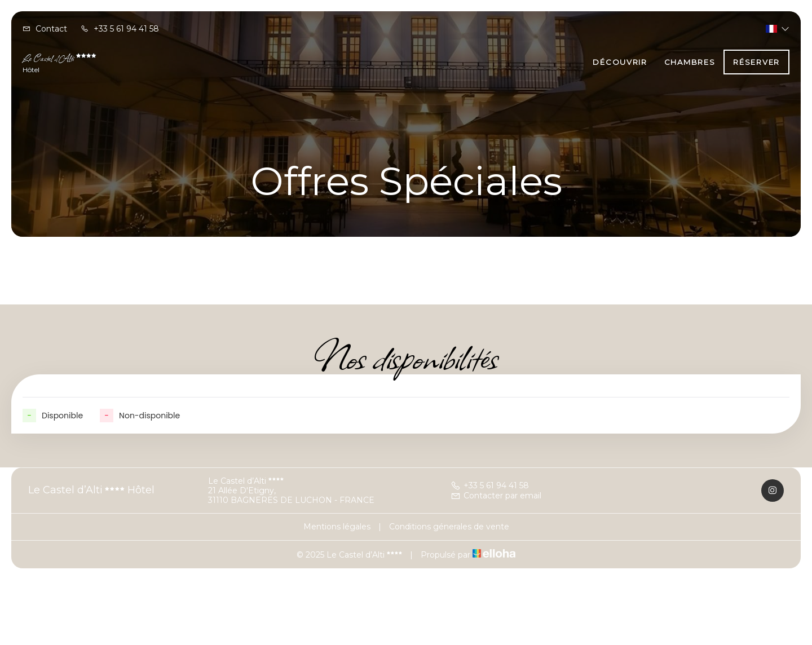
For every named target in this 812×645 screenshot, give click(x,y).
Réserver (756, 62)
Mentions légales (337, 527)
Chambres (690, 62)
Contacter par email (496, 496)
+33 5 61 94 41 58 (490, 485)
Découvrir (620, 62)
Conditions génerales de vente (449, 527)
